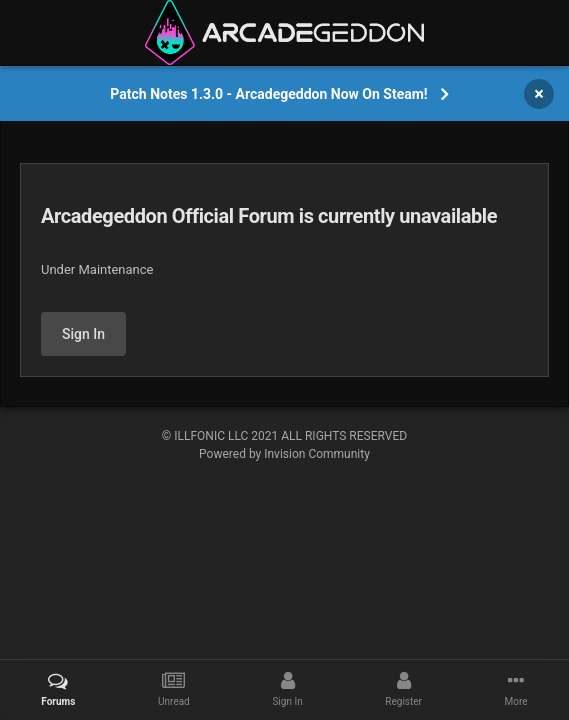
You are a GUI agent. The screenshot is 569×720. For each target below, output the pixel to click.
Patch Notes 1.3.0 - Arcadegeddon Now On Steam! (268, 94)
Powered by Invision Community (284, 454)
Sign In (83, 334)
